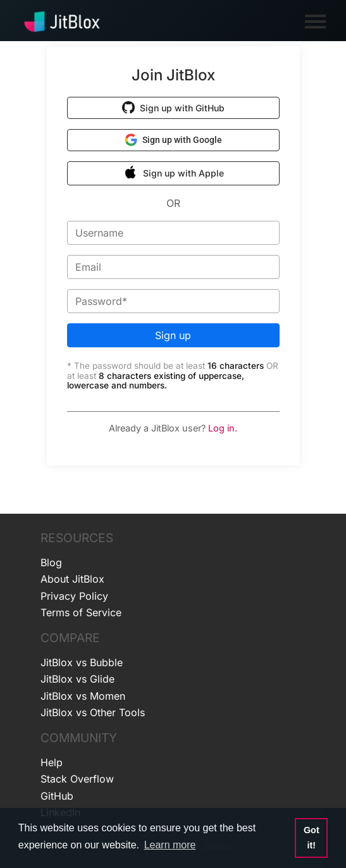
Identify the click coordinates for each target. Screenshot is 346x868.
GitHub (57, 796)
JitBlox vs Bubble (82, 662)
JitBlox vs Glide (77, 679)
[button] (173, 108)
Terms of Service (81, 612)
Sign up (173, 335)
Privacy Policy (74, 596)
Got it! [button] (312, 838)
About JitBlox (72, 579)
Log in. (223, 428)
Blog (51, 562)
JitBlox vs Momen (83, 696)
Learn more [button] (170, 845)
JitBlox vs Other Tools (93, 712)
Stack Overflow (77, 779)
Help (52, 762)
